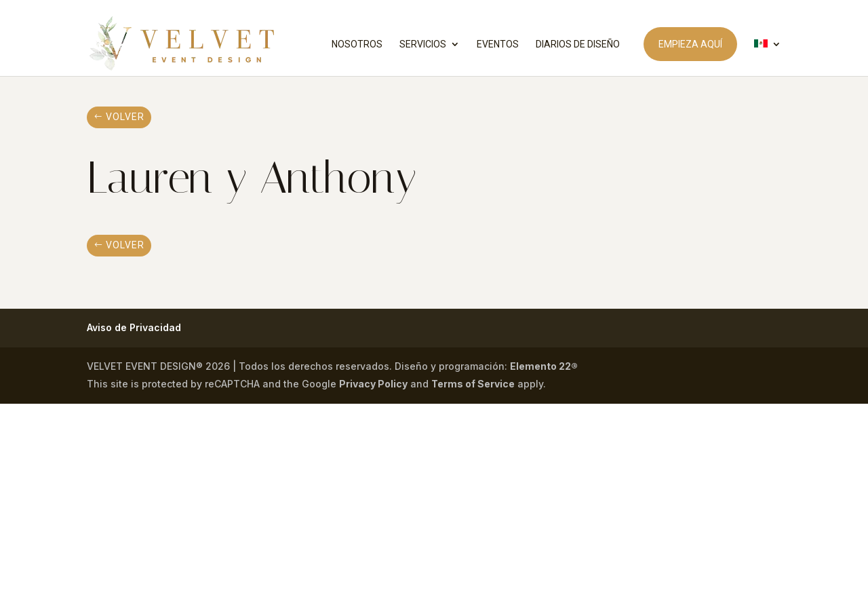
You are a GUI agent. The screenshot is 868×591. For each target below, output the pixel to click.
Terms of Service (473, 384)
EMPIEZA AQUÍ (690, 44)
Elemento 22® (544, 366)
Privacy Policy (373, 384)
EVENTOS (498, 44)
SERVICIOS (423, 44)
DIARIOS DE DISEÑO (578, 44)
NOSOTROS (357, 44)
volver (125, 117)
